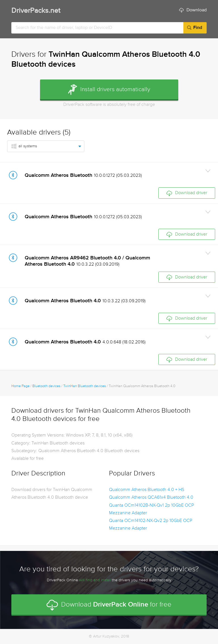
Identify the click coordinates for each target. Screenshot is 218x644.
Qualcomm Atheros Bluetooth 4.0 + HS (147, 490)
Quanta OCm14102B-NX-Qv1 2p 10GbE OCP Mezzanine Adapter (151, 509)
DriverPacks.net (36, 11)
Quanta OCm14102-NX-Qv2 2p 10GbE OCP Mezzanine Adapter (151, 525)
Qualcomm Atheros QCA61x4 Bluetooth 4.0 (151, 498)
